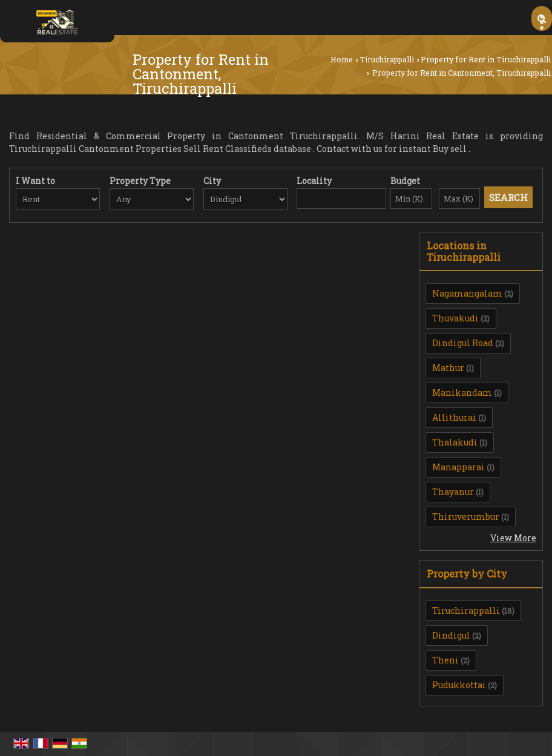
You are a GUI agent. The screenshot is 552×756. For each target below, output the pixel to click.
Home (342, 59)
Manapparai (458, 467)
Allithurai (454, 417)
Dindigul (451, 635)
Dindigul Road (463, 343)
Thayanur (453, 492)
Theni (445, 660)
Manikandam (462, 393)
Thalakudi (455, 442)
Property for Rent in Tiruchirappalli (486, 59)
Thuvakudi (455, 318)
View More (513, 538)
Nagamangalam (467, 293)
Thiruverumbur (466, 517)
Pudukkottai (459, 685)
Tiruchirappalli (387, 59)
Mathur (448, 368)
